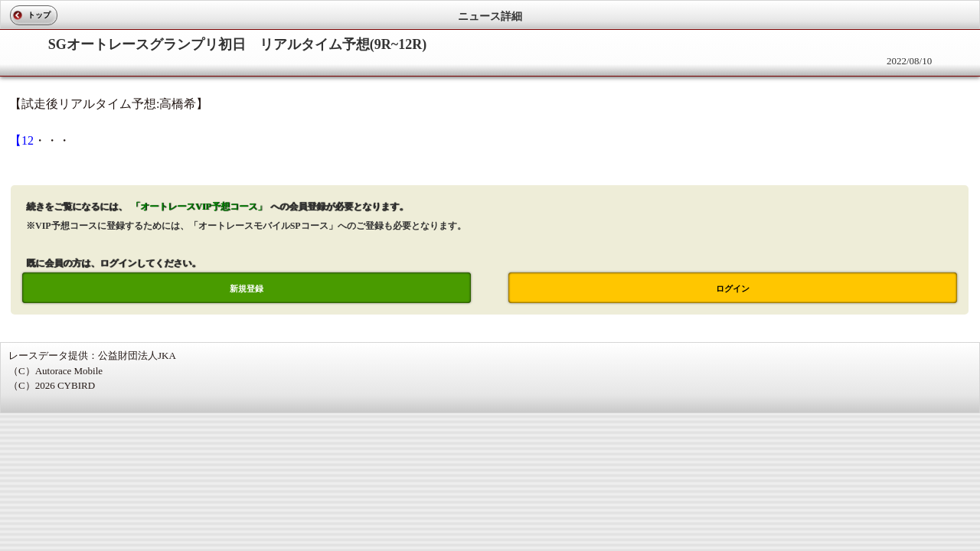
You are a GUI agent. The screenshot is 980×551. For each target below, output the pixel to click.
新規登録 (247, 289)
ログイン (733, 289)
